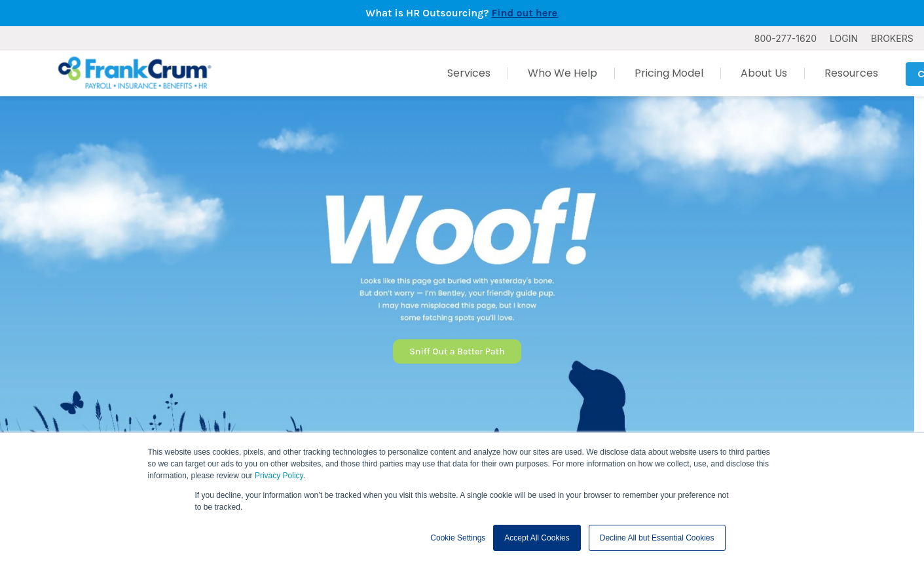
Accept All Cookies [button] (537, 538)
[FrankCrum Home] (135, 73)
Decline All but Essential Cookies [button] (657, 538)
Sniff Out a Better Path (457, 351)
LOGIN (844, 38)
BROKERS (892, 38)
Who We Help (563, 73)
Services (469, 73)
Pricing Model (669, 73)
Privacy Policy (279, 476)
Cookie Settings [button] (458, 538)
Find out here (525, 13)
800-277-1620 (785, 38)
